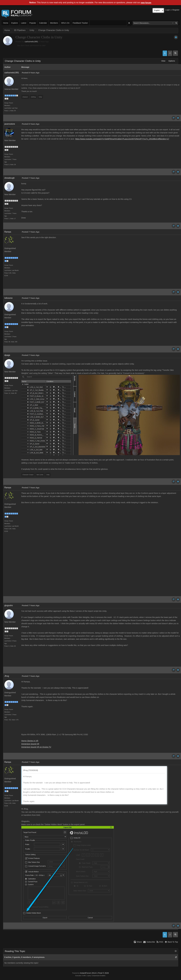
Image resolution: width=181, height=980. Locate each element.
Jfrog (7, 676)
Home (6, 23)
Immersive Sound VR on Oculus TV (36, 747)
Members (54, 23)
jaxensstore (10, 124)
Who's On (65, 23)
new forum (146, 3)
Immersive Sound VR (30, 744)
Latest (24, 23)
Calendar (43, 23)
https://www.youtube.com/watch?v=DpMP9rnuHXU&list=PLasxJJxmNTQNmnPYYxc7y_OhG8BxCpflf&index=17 (122, 139)
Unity (32, 30)
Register (176, 10)
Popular (33, 23)
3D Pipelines (20, 30)
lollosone (8, 298)
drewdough (9, 178)
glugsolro (9, 605)
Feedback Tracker (80, 23)
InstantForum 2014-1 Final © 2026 (94, 973)
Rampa (8, 232)
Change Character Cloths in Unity (54, 30)
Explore (15, 23)
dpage (7, 355)
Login (168, 10)
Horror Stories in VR (30, 741)
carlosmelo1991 (31, 42)
